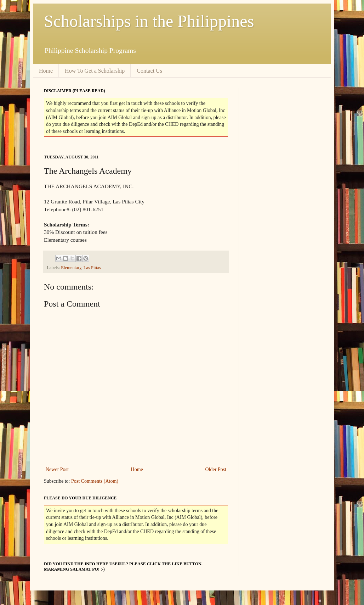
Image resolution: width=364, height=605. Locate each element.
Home (46, 71)
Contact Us (149, 71)
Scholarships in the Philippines (149, 21)
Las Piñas (92, 268)
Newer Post (57, 469)
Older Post (216, 469)
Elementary (71, 268)
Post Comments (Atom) (95, 481)
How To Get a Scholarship (95, 71)
